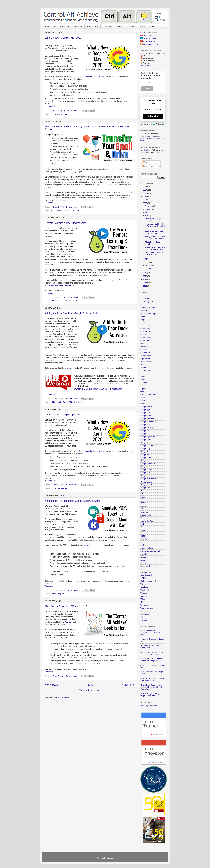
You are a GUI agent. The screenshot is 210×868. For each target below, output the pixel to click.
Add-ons (54, 301)
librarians (144, 518)
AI (55, 27)
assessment (145, 311)
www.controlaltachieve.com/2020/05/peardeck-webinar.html (98, 389)
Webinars (78, 27)
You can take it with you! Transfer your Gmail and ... (155, 226)
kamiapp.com (89, 545)
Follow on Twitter (149, 39)
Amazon (68, 622)
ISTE (142, 509)
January (148, 269)
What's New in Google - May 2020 (63, 38)
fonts (142, 392)
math (142, 524)
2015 (145, 286)
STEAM (143, 578)
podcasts (144, 542)
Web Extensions (147, 608)
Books (143, 27)
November (149, 206)
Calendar (132, 27)
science (143, 563)
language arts (146, 515)
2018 (145, 276)
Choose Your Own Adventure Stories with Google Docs (151, 660)
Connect (154, 27)
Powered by (153, 124)
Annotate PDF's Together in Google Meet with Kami (72, 501)
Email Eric (147, 36)
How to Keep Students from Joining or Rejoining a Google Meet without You (152, 687)
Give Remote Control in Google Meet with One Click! (152, 679)
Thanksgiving (145, 590)
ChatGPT (144, 335)
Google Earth (145, 434)
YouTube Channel (150, 42)
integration (144, 503)
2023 (145, 193)
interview (144, 506)
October (148, 209)
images (143, 500)
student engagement (148, 581)
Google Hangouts (57, 594)
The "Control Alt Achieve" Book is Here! (66, 606)
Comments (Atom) (62, 697)
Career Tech (145, 329)
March (148, 262)
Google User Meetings (59, 114)
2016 (145, 283)
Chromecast (145, 341)
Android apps (145, 299)
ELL (142, 374)
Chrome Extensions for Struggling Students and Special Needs (152, 633)
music (143, 530)
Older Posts (128, 685)
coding (143, 344)
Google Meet (145, 455)
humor (143, 497)
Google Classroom (147, 419)
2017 (145, 279)
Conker (143, 350)
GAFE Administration (148, 395)
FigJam (143, 389)
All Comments (148, 166)
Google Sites (145, 473)
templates (144, 587)
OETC (143, 536)
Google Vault (145, 488)
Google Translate (147, 482)
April (147, 259)
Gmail (53, 211)
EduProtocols (146, 371)
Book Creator (145, 326)
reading (143, 557)
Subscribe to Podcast (151, 45)
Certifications (145, 332)
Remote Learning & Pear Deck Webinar (66, 223)
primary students (147, 548)
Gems (143, 401)
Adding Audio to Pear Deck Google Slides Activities (72, 313)
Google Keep (145, 449)
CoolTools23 (145, 353)
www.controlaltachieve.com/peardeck (60, 285)
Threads (144, 593)
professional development (150, 551)
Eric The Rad (145, 150)
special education (147, 575)
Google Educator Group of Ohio (92, 77)
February (149, 265)
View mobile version (90, 690)
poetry (143, 545)
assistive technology (148, 314)
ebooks (143, 368)
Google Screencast (148, 464)
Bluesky (143, 323)
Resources (65, 27)
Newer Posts (51, 685)
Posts (145, 162)
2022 (145, 197)
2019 (145, 273)
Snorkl (143, 569)
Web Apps (144, 605)
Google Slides (63, 301)
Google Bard (145, 413)
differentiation (146, 356)
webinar (143, 611)
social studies (146, 572)
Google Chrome (146, 416)
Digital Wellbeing (147, 362)
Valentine (144, 599)
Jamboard (144, 512)
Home (47, 27)
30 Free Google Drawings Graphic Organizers (150, 695)
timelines (144, 596)
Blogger (109, 858)
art (141, 305)
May (147, 216)
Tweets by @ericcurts (149, 706)
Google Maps (146, 452)
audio (60, 402)
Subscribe (153, 116)
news (142, 533)
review (143, 560)
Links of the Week (147, 521)
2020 (145, 203)
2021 (145, 200)
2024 (145, 190)
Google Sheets (146, 470)
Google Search (146, 467)
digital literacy (146, 359)
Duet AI (143, 365)
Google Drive (74, 211)
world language (146, 614)
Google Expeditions (148, 437)
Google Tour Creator (148, 479)
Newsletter (107, 27)
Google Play (145, 461)
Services (120, 27)
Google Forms (146, 440)
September (150, 213)
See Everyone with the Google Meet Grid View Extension (152, 653)
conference (145, 347)
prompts (144, 554)
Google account (62, 211)
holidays (144, 494)
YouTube (144, 620)
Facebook (144, 383)
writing (143, 617)
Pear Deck (73, 301)
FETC (143, 386)
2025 (145, 187)
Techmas (144, 584)
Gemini (143, 398)
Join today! (145, 65)
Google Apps (145, 410)
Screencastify (146, 566)
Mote (142, 527)
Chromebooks (146, 338)
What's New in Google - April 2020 (63, 415)
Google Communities (148, 422)
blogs (142, 320)
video (142, 602)
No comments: (73, 111)
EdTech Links (92, 27)
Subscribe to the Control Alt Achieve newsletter (151, 76)
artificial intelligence (148, 308)
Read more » (50, 106)
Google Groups (146, 443)
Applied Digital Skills (148, 302)
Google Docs (145, 425)
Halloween (144, 491)
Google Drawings (147, 428)
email (142, 377)
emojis (143, 380)
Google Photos (146, 458)
